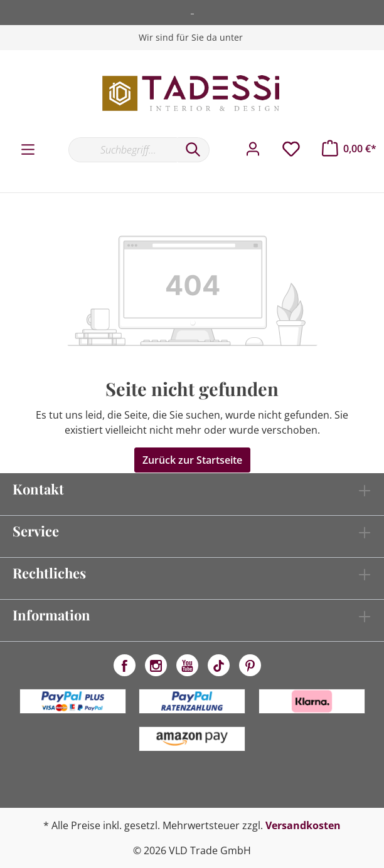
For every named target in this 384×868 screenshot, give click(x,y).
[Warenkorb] (349, 149)
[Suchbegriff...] (123, 150)
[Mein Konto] (253, 149)
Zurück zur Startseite (192, 460)
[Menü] (28, 150)
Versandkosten (303, 825)
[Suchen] (193, 150)
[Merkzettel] (291, 149)
